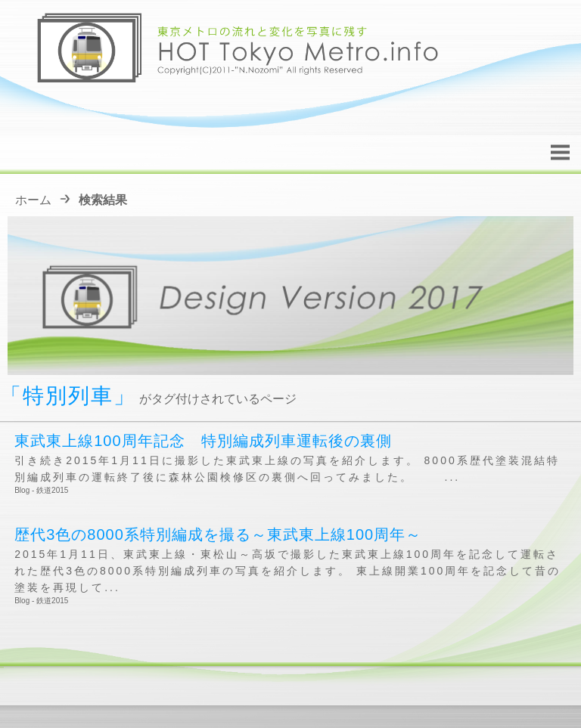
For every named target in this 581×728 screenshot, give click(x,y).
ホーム (33, 200)
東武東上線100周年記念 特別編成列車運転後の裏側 (203, 441)
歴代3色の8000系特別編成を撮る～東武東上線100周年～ (218, 534)
